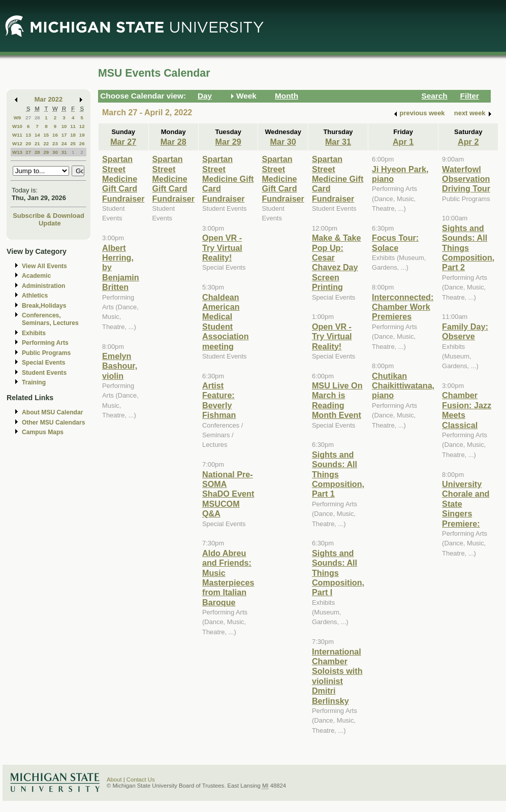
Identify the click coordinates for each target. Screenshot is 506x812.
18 (73, 135)
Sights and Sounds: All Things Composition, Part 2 (468, 248)
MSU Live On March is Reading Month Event (337, 400)
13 (28, 135)
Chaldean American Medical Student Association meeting (226, 322)
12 (82, 126)
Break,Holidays (44, 306)
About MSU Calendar (52, 412)
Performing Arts (45, 343)
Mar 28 (173, 142)
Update (50, 223)
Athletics (35, 296)
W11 (17, 135)
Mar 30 (283, 142)
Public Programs (46, 353)
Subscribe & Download (49, 216)
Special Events (43, 363)
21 (37, 143)
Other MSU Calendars (54, 423)
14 (37, 135)
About (114, 779)
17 (64, 135)
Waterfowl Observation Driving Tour (466, 179)
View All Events (44, 266)
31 (64, 152)
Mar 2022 (49, 99)
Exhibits (34, 333)
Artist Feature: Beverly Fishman (219, 400)
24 (64, 143)
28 (37, 118)
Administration (43, 286)
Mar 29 (228, 142)
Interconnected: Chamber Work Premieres (403, 307)
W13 (17, 152)
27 (28, 118)
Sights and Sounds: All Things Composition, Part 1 (338, 474)
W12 (17, 143)
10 (64, 126)
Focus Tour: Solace (395, 242)
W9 (18, 118)
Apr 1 (403, 142)
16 (55, 135)
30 (55, 152)
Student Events (44, 373)
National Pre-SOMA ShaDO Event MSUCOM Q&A (228, 494)
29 (46, 152)
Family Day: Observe (465, 331)
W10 (17, 126)
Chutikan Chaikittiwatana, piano (403, 386)
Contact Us (141, 779)
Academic (36, 276)
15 (46, 135)
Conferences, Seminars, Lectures (50, 319)
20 (28, 143)
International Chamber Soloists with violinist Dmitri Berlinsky (337, 676)
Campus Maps (43, 432)
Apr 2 (468, 142)
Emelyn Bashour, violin (120, 366)
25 (73, 143)
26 (82, 143)
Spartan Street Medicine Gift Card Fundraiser (123, 179)
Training (34, 382)
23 (55, 143)
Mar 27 (123, 142)
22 (46, 143)
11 (73, 126)
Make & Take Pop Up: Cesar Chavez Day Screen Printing (337, 262)
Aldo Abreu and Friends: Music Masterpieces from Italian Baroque (228, 578)
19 (82, 135)
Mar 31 (338, 142)
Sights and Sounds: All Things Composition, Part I (338, 573)
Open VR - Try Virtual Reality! (222, 248)
